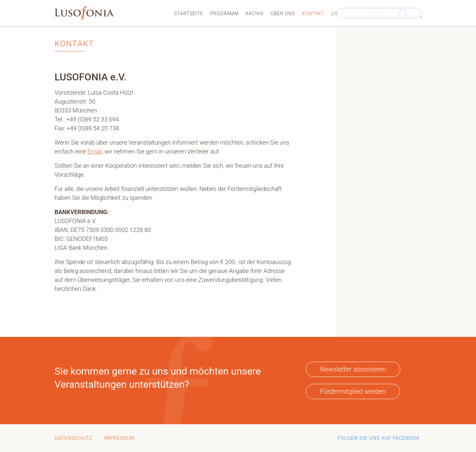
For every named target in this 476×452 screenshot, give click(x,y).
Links (339, 14)
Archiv (255, 14)
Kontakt (313, 14)
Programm (224, 14)
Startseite (189, 14)
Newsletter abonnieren (353, 369)
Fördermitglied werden (353, 391)
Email (95, 151)
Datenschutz (73, 438)
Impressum (119, 438)
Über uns (283, 14)
